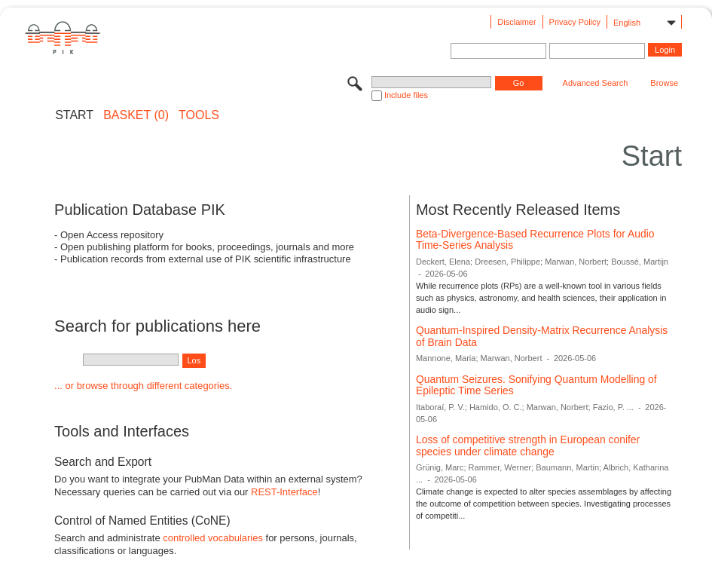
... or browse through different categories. (143, 386)
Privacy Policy (575, 22)
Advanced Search (596, 83)
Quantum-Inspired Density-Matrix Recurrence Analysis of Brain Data (542, 336)
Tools (199, 115)
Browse (664, 83)
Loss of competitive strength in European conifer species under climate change (528, 446)
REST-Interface (284, 492)
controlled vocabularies (213, 538)
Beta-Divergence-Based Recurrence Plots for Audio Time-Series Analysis (535, 240)
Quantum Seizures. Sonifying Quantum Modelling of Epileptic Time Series (536, 385)
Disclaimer (516, 22)
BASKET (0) (136, 115)
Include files (406, 95)
